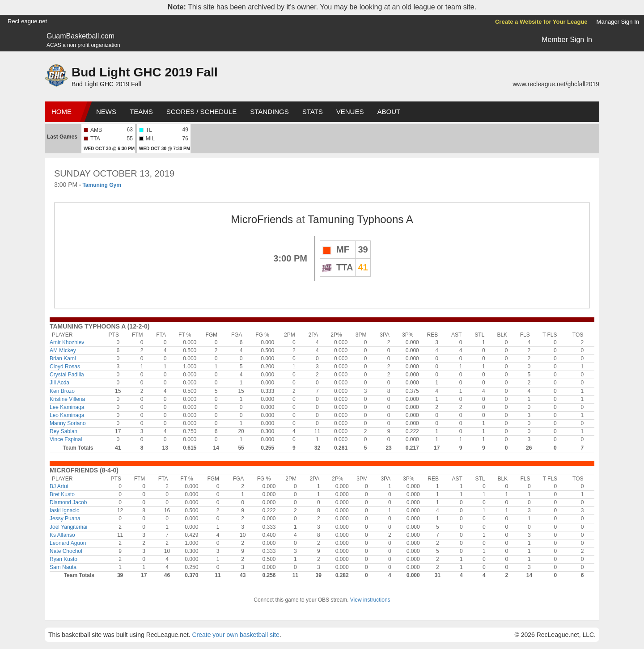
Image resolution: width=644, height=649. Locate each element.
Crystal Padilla (67, 375)
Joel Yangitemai (68, 527)
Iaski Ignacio (65, 510)
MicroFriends (262, 219)
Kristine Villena (67, 399)
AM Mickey (63, 350)
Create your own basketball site (235, 635)
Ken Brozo (62, 391)
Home (61, 112)
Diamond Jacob (68, 502)
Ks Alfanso (62, 535)
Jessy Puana (65, 518)
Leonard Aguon (68, 543)
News (106, 112)
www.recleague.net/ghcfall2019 (556, 84)
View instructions (370, 600)
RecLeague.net (27, 21)
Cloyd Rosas (65, 367)
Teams (141, 112)
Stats (313, 112)
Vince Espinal (66, 439)
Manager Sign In (618, 22)
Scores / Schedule (202, 112)
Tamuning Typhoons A (360, 219)
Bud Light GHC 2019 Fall (145, 72)
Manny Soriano (68, 423)
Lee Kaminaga (67, 407)
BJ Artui (59, 486)
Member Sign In (567, 40)
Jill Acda (59, 383)
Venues (350, 112)
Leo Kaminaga (67, 415)
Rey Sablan (64, 431)
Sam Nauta (63, 567)
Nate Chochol (66, 551)
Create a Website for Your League (541, 22)
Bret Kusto (62, 494)
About (389, 112)
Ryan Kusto (64, 559)
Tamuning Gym (102, 185)
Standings (269, 112)
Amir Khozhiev (67, 342)
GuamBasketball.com (80, 36)
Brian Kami (63, 358)
